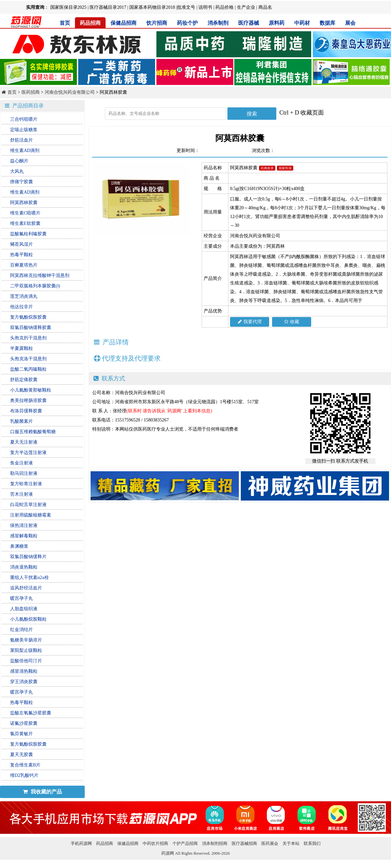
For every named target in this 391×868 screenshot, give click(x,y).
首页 (65, 23)
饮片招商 (157, 23)
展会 (350, 23)
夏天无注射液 (24, 442)
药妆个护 (187, 23)
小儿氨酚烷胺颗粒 (28, 619)
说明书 (205, 7)
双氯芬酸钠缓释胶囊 (31, 328)
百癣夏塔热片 (24, 265)
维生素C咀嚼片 (25, 213)
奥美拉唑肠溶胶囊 (28, 400)
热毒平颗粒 (22, 255)
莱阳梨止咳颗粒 (26, 650)
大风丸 (17, 171)
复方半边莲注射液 (28, 453)
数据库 (327, 23)
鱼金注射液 (22, 463)
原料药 (277, 23)
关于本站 (291, 843)
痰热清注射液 (24, 525)
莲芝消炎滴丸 (24, 296)
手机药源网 (81, 843)
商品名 (265, 7)
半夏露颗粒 (22, 348)
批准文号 (186, 7)
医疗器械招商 (244, 843)
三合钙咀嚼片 (24, 119)
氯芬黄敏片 (22, 734)
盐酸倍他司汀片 (26, 661)
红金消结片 (22, 630)
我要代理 (250, 322)
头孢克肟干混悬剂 (28, 338)
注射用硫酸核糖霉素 (31, 515)
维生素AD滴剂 (25, 151)
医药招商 (31, 92)
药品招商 (90, 23)
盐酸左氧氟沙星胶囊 (31, 713)
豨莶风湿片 (22, 244)
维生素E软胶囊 (25, 223)
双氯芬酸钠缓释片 (28, 557)
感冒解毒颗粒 (24, 536)
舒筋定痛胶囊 (24, 380)
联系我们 (312, 843)
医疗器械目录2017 (108, 7)
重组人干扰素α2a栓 (29, 578)
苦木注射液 (22, 494)
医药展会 (270, 843)
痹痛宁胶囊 (22, 182)
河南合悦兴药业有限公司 (70, 92)
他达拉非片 (22, 307)
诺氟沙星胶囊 (24, 723)
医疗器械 (249, 23)
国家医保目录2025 (68, 7)
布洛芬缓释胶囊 (26, 411)
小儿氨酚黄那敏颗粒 (31, 390)
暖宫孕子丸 (22, 598)
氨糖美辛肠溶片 (26, 640)
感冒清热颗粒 (24, 671)
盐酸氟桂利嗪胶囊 (28, 234)
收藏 (292, 322)
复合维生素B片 (25, 765)
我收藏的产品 (42, 792)
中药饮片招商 (155, 843)
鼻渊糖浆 (19, 546)
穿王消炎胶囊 (24, 682)
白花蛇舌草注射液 (28, 505)
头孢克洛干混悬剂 (28, 359)
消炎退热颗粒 (24, 567)
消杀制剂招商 (215, 843)
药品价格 (224, 7)
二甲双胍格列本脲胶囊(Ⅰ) (35, 286)
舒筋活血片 (22, 140)
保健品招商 (123, 23)
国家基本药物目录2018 (152, 7)
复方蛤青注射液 (26, 484)
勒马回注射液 (24, 473)
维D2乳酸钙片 (24, 775)
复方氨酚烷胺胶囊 (28, 317)
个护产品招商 (185, 843)
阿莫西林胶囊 (24, 203)
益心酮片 (19, 161)
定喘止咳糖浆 (24, 130)
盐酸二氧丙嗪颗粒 (28, 369)
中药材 (302, 23)
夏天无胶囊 (22, 755)
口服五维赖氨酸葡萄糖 (33, 432)
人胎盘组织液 (24, 609)
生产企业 (246, 7)
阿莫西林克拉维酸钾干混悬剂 (40, 276)
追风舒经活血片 (26, 588)
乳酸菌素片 (22, 421)
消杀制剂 (218, 23)
